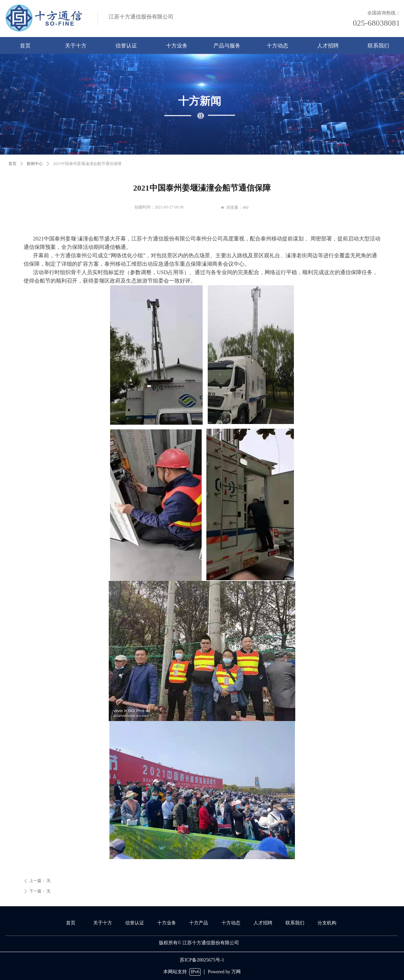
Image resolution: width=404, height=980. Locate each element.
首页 (12, 164)
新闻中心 (35, 164)
